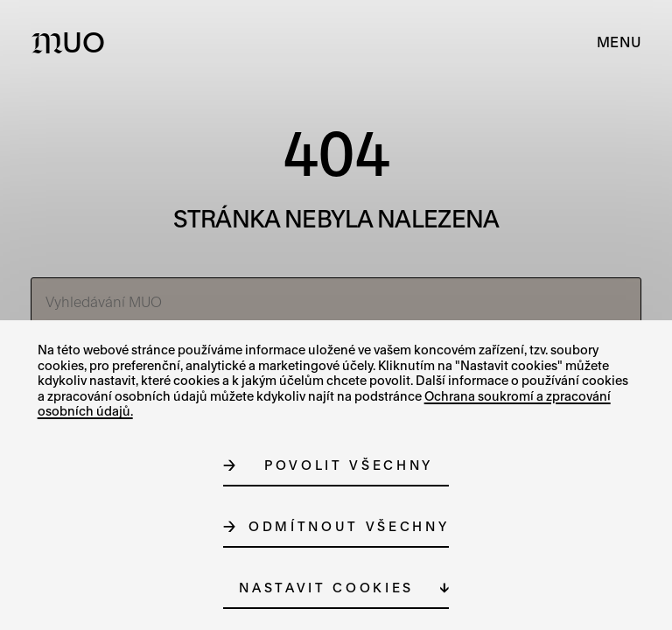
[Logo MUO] (72, 42)
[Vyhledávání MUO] (336, 302)
